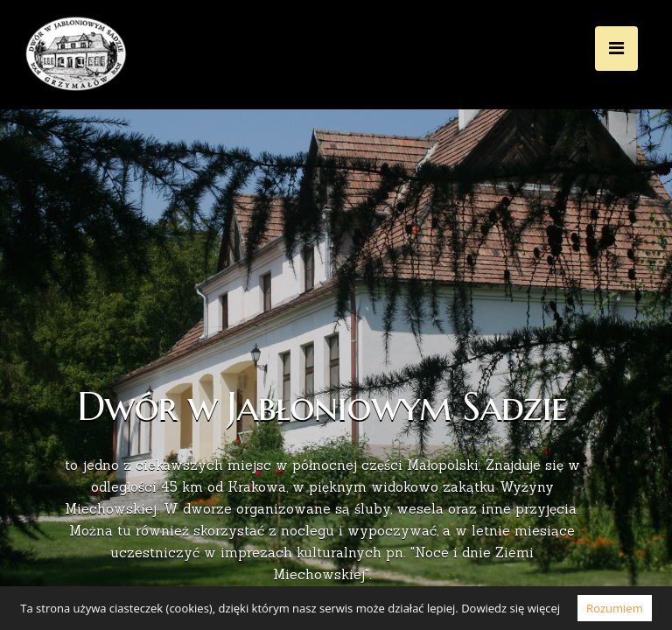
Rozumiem (615, 608)
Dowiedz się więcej (511, 608)
